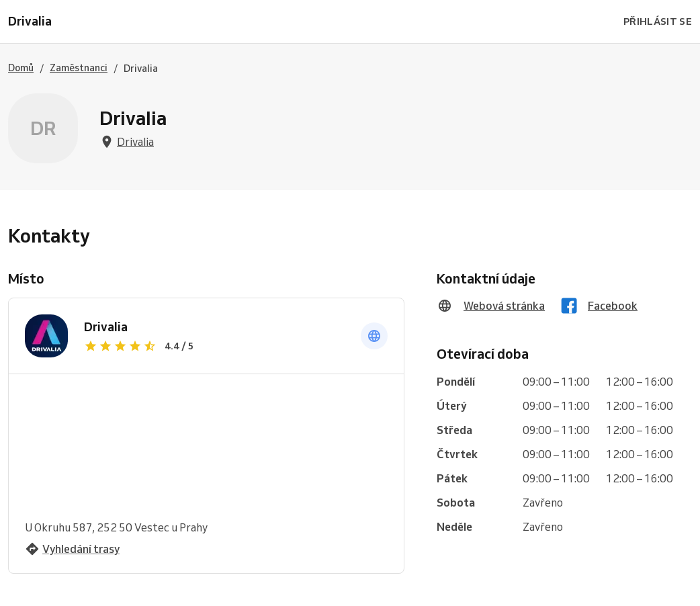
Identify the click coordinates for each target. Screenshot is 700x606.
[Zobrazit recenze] (214, 346)
